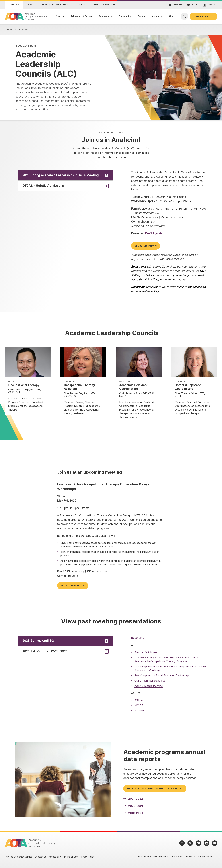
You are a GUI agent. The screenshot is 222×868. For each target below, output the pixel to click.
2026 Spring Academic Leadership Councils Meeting (60, 175)
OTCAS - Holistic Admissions (43, 186)
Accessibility (55, 857)
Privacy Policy (87, 857)
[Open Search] (184, 16)
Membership (203, 16)
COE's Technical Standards (150, 681)
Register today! (146, 246)
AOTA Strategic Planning (149, 686)
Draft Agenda (154, 233)
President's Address (146, 652)
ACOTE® (139, 711)
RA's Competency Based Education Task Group (162, 675)
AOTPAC (139, 700)
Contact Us (41, 857)
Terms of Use (71, 857)
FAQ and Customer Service (18, 857)
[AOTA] (26, 16)
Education (23, 30)
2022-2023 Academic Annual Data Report (155, 789)
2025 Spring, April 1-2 (38, 641)
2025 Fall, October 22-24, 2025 (45, 651)
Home (10, 30)
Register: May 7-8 (73, 586)
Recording (138, 638)
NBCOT (139, 705)
